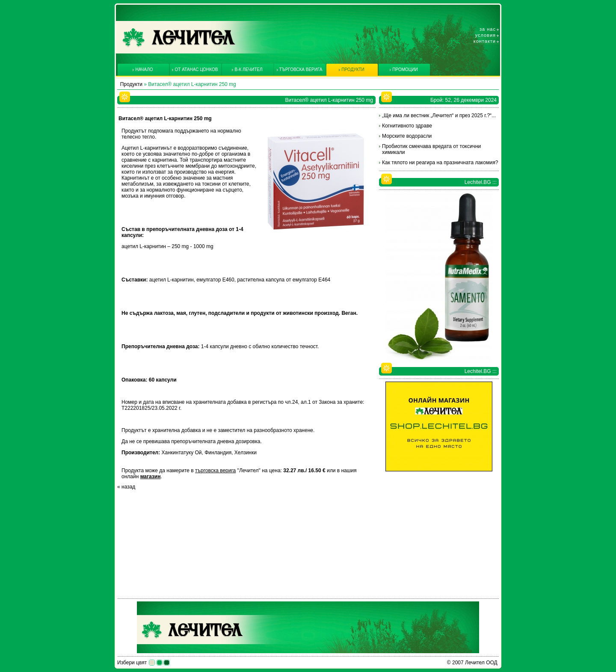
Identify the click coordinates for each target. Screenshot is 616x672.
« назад (126, 487)
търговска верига (215, 471)
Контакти (485, 41)
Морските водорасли (407, 136)
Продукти (131, 84)
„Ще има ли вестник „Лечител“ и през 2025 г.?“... (439, 115)
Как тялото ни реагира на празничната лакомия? (440, 163)
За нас (488, 29)
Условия (486, 35)
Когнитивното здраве (407, 126)
